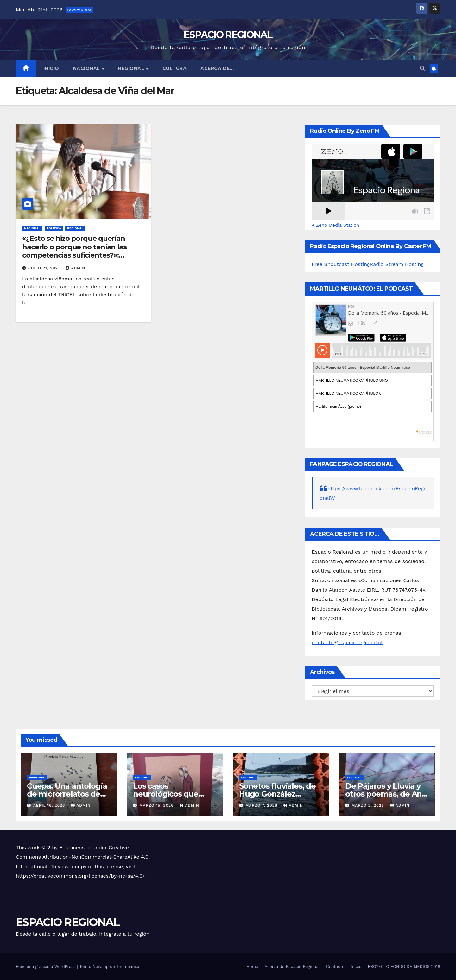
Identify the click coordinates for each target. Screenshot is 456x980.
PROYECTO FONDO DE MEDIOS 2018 (404, 967)
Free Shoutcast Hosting (341, 264)
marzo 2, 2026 (369, 805)
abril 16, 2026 (50, 805)
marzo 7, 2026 (262, 805)
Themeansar (129, 967)
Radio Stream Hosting (397, 264)
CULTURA (175, 68)
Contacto (335, 967)
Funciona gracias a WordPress (46, 967)
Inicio (51, 68)
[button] (422, 68)
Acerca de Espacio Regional (292, 967)
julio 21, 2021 (45, 268)
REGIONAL (132, 68)
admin (75, 268)
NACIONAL (87, 68)
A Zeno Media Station (335, 225)
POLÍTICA (54, 228)
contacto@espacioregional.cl (347, 642)
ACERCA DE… (217, 68)
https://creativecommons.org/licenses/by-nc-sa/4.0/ (80, 876)
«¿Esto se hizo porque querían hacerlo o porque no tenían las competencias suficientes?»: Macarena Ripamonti (74, 251)
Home (252, 967)
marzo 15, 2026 (157, 805)
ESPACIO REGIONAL (228, 35)
